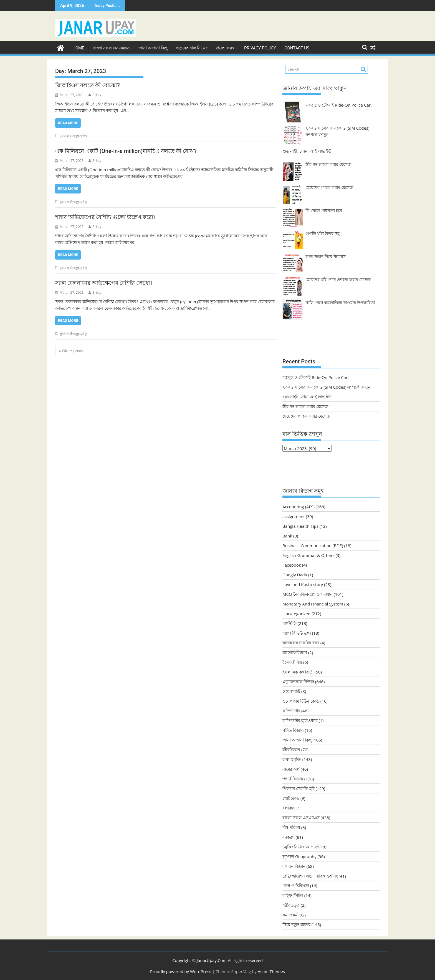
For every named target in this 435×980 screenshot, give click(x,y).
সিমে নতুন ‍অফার (296, 924)
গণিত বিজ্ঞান (293, 730)
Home (78, 47)
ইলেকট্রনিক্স (292, 662)
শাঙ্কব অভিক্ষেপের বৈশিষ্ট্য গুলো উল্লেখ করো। (105, 217)
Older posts (73, 350)
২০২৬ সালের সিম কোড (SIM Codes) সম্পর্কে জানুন (326, 386)
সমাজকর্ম (290, 914)
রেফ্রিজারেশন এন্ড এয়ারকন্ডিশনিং (310, 876)
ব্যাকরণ (289, 837)
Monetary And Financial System (313, 604)
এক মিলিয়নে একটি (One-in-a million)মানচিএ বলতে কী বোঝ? (126, 151)
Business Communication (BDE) (313, 545)
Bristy (95, 94)
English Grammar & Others (308, 555)
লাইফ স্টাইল (293, 895)
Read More (68, 122)
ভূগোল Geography (73, 135)
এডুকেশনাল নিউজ (192, 47)
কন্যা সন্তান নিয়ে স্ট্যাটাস (326, 256)
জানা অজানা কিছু (153, 47)
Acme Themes (271, 971)
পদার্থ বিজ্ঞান (293, 778)
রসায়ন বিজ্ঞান (294, 866)
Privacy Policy (260, 47)
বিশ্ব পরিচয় (291, 827)
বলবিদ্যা (289, 808)
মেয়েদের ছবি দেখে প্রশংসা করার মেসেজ (338, 279)
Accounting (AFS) (299, 506)
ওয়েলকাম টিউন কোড (301, 701)
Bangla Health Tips (300, 526)
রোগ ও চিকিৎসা (296, 885)
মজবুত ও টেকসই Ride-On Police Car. (339, 104)
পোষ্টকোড (291, 798)
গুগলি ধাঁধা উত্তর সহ (323, 233)
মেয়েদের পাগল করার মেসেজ (329, 187)
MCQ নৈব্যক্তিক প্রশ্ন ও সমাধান (308, 594)
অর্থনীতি (289, 623)
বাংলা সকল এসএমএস (111, 47)
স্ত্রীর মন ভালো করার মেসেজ (328, 164)
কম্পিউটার (291, 710)
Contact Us (297, 47)
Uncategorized (296, 613)
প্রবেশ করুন (226, 47)
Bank (287, 536)
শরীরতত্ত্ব (291, 905)
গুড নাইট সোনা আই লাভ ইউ (307, 150)
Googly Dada (295, 574)
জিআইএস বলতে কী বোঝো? (88, 85)
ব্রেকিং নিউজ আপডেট (301, 846)
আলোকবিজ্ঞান (295, 652)
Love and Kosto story (303, 584)
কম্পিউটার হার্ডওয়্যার (300, 720)
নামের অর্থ (291, 769)
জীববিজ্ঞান (291, 749)
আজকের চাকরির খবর (301, 642)
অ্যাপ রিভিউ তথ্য (297, 633)
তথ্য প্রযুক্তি (292, 759)
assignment (294, 516)
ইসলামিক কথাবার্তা (298, 672)
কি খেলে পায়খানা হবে (324, 210)
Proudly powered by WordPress (181, 971)
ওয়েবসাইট (291, 691)
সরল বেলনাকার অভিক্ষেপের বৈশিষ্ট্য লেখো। (104, 283)
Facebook (292, 565)
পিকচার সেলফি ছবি (299, 788)
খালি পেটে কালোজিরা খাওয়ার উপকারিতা (340, 302)
